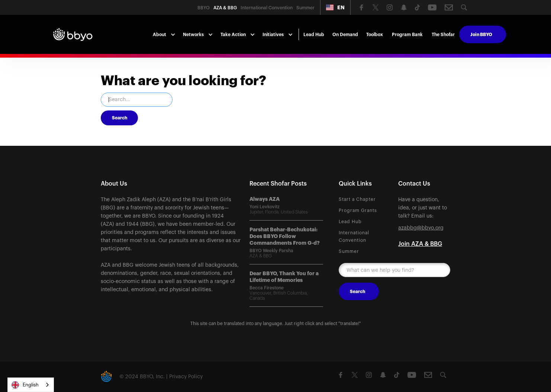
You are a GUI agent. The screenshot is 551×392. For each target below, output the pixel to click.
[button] (335, 7)
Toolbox (375, 35)
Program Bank (407, 35)
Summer (349, 251)
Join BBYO (481, 35)
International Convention (354, 237)
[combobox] (31, 385)
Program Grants (358, 211)
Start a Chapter (357, 199)
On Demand (345, 35)
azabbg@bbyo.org (421, 228)
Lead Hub (314, 35)
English (25, 385)
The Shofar (443, 35)
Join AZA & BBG (420, 244)
